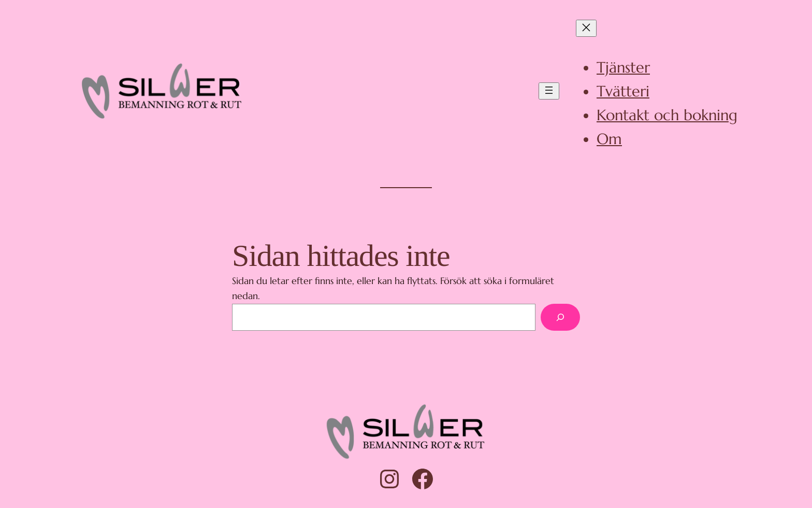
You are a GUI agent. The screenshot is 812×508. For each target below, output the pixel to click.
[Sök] (560, 317)
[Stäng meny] (586, 28)
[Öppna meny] (549, 91)
